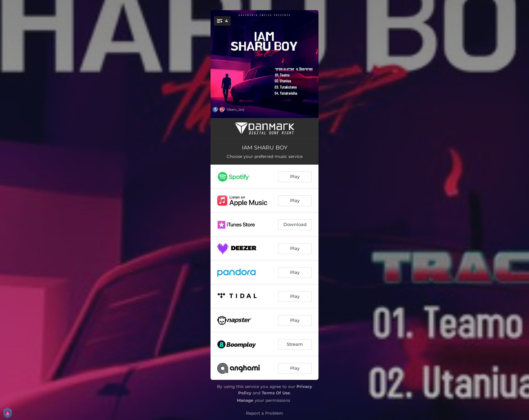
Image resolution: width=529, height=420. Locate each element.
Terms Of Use (276, 393)
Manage (245, 400)
